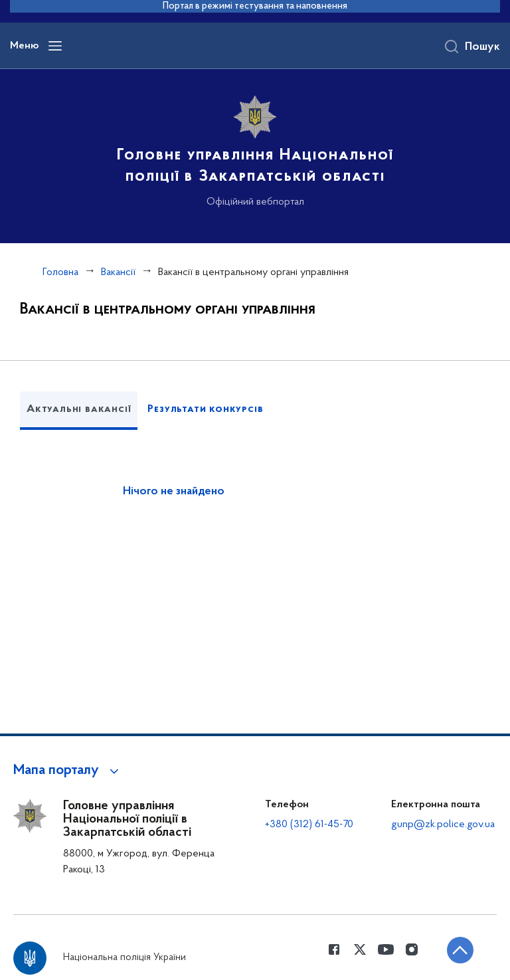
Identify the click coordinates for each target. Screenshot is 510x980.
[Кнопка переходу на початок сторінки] (460, 950)
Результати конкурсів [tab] (205, 409)
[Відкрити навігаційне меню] (55, 46)
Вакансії (118, 272)
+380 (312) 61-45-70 (309, 825)
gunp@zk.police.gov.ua (443, 825)
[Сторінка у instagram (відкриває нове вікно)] (412, 949)
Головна (60, 272)
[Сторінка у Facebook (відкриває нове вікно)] (334, 949)
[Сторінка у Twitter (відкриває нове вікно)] (360, 949)
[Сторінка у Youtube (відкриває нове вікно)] (386, 949)
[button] (68, 771)
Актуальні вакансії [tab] (79, 409)
